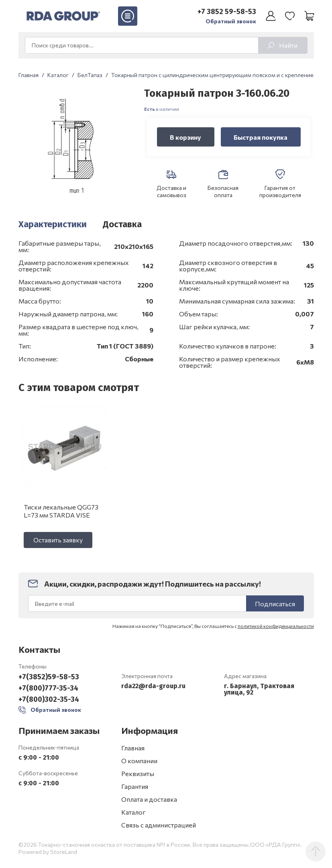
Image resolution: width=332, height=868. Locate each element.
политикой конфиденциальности (276, 626)
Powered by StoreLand (48, 852)
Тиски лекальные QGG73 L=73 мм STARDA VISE (61, 511)
